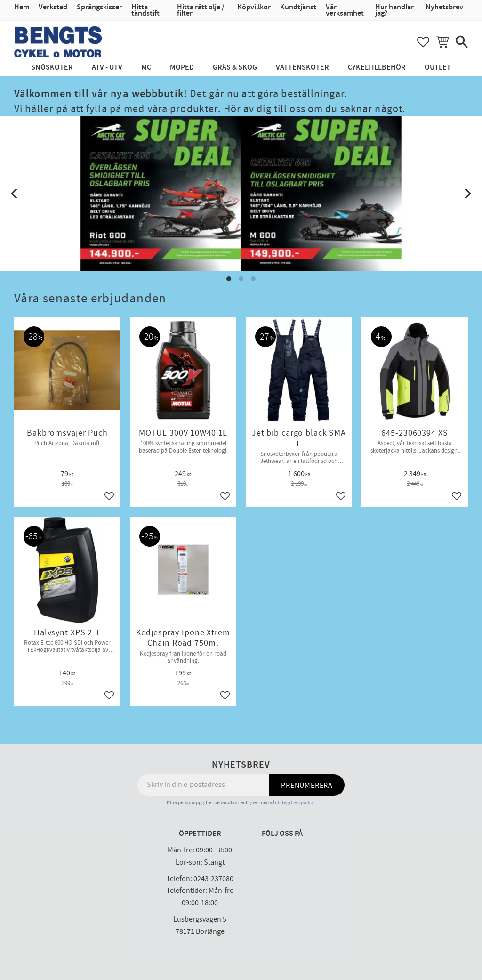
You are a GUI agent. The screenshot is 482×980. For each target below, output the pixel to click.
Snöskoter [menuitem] (52, 68)
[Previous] (15, 194)
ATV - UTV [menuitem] (107, 68)
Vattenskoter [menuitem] (302, 68)
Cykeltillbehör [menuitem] (377, 68)
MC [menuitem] (146, 68)
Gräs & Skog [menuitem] (235, 68)
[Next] (467, 194)
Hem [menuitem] (22, 7)
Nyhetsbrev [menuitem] (444, 7)
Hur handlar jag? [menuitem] (394, 10)
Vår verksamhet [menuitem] (345, 10)
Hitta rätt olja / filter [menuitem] (201, 10)
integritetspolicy (296, 803)
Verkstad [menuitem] (53, 7)
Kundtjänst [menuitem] (298, 7)
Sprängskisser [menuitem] (99, 7)
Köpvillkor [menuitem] (254, 7)
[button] (423, 42)
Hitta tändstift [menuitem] (145, 10)
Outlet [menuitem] (438, 68)
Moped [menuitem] (182, 68)
